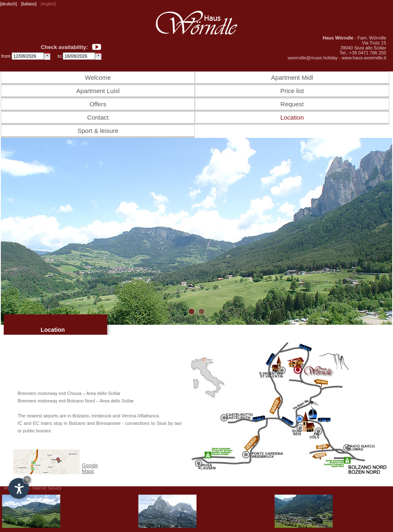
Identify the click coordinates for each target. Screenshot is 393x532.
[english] (48, 4)
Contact (98, 117)
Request (292, 104)
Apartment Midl (292, 77)
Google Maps (90, 468)
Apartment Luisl (98, 91)
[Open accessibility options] (19, 488)
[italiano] (29, 4)
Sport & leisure (98, 131)
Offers (98, 104)
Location (292, 117)
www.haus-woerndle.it (364, 58)
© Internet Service (45, 488)
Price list (292, 91)
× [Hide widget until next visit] (27, 479)
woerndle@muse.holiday (313, 58)
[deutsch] (9, 4)
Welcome (98, 77)
